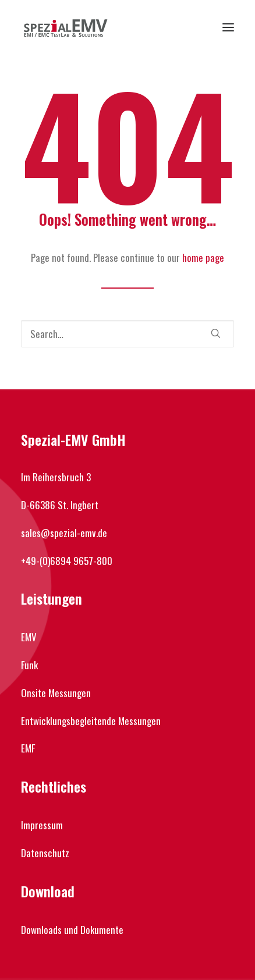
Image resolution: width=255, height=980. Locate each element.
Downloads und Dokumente (72, 930)
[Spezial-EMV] (65, 27)
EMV (29, 637)
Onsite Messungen (56, 693)
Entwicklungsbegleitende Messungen (91, 721)
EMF (28, 748)
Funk (29, 665)
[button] (228, 27)
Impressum (42, 825)
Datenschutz (45, 853)
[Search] (127, 334)
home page (203, 258)
